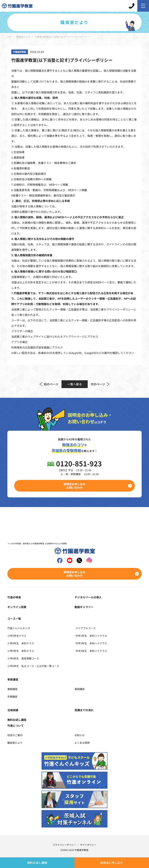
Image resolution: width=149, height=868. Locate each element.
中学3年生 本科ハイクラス (91, 651)
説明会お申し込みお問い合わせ (74, 486)
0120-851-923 (79, 463)
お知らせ (80, 735)
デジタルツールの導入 (88, 597)
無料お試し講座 (37, 863)
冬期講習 (12, 697)
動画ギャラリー (84, 607)
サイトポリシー (88, 845)
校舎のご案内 (15, 735)
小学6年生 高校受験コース (23, 658)
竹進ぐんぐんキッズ (19, 628)
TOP (10, 37)
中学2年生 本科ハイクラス (91, 643)
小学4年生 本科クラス (21, 643)
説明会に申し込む (112, 863)
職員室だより (23, 37)
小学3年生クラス (17, 636)
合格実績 (13, 710)
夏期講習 (80, 689)
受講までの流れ (84, 710)
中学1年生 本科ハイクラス (91, 636)
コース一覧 (14, 619)
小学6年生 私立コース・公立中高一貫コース (33, 666)
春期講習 (12, 689)
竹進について (16, 726)
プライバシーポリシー (64, 845)
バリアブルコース (86, 628)
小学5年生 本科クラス (21, 651)
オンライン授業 (17, 607)
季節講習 (13, 679)
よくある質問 (82, 743)
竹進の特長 (14, 597)
